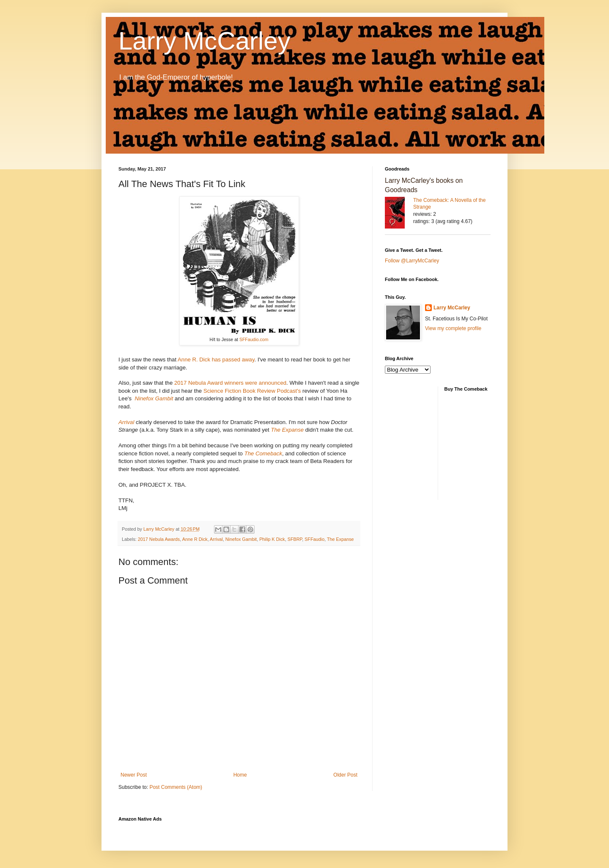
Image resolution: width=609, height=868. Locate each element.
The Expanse (287, 430)
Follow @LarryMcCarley (412, 261)
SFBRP (295, 539)
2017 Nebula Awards (159, 539)
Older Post (345, 775)
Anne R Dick (195, 539)
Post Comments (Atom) (176, 787)
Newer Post (134, 775)
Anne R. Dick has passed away (216, 360)
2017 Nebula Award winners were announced (229, 383)
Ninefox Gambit (154, 398)
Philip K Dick (272, 539)
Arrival (126, 422)
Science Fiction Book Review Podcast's (252, 391)
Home (240, 775)
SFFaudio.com (254, 339)
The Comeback (263, 453)
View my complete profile (453, 328)
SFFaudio (314, 539)
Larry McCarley (204, 41)
